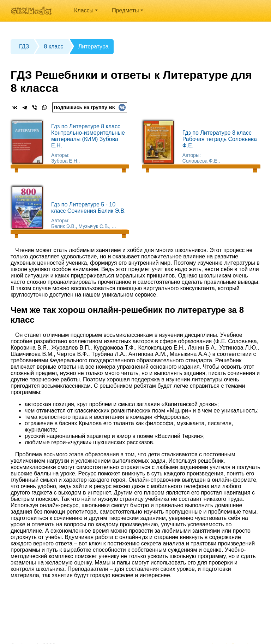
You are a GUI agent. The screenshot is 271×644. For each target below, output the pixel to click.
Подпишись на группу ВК (90, 107)
